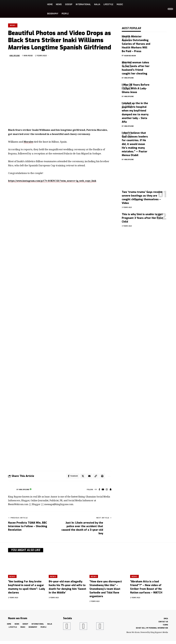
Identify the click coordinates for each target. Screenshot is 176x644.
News (13, 26)
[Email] (88, 477)
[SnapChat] (110, 491)
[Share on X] (82, 477)
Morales (29, 142)
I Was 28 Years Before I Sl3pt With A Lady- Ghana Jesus (136, 86)
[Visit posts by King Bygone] (12, 490)
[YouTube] (102, 491)
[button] (162, 9)
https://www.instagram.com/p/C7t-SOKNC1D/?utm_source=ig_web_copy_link (56, 181)
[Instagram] (106, 491)
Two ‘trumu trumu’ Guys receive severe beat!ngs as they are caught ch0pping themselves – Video (142, 195)
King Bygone (16, 56)
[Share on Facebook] (71, 477)
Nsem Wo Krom (131, 53)
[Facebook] (98, 491)
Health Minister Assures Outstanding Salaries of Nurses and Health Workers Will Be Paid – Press (136, 42)
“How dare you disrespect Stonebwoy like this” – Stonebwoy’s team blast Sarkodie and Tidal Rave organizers (106, 590)
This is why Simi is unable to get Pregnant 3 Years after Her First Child (142, 216)
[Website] (95, 491)
